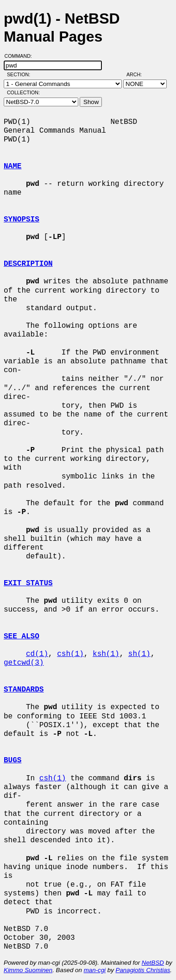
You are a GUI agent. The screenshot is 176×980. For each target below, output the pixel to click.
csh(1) (70, 654)
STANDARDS (24, 690)
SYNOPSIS (22, 220)
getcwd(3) (24, 663)
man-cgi (95, 970)
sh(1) (139, 654)
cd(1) (37, 654)
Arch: (138, 74)
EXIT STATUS (28, 583)
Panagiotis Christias (143, 970)
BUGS (13, 760)
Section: (21, 74)
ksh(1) (106, 654)
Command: (21, 56)
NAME (13, 166)
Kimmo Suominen (28, 970)
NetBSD (153, 963)
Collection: (23, 92)
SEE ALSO (22, 637)
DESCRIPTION (28, 264)
